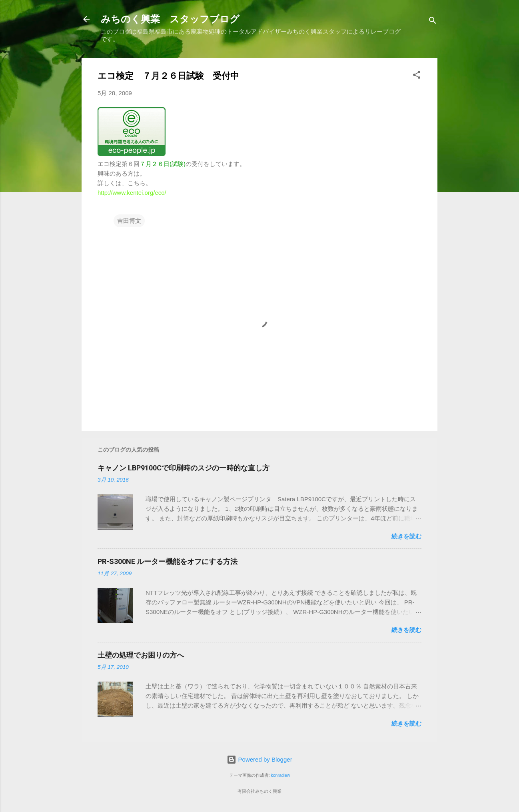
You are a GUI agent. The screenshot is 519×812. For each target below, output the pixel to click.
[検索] (433, 22)
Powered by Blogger (259, 759)
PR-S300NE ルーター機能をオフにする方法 (168, 561)
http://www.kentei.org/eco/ (132, 193)
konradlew (280, 775)
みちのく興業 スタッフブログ (170, 19)
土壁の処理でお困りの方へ (141, 655)
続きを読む (406, 536)
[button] (417, 76)
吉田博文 (129, 221)
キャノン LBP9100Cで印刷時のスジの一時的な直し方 (184, 468)
